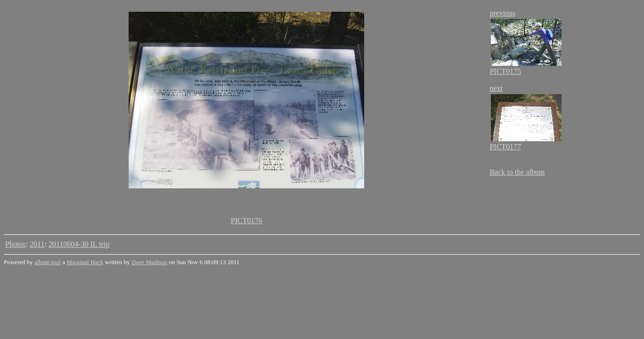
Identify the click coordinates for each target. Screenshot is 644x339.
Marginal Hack (85, 262)
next (496, 88)
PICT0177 (505, 147)
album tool (48, 262)
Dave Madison (149, 262)
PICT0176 (247, 221)
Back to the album (517, 172)
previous (502, 13)
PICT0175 (505, 71)
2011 (37, 244)
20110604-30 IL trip (79, 244)
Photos (16, 244)
